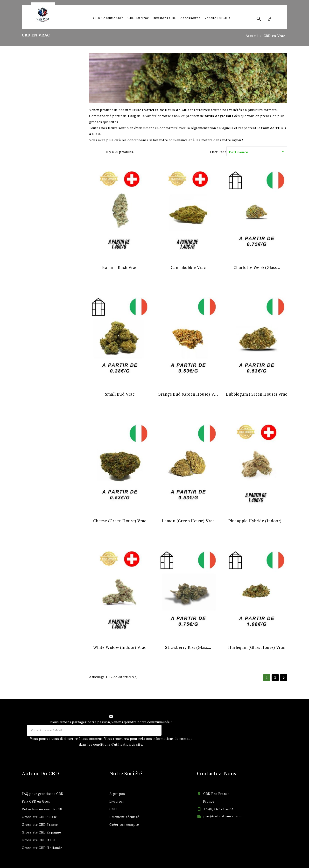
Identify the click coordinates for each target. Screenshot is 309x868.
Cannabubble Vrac (188, 267)
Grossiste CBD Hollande (42, 848)
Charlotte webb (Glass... (257, 267)
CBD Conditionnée (108, 18)
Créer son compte (124, 824)
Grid (92, 152)
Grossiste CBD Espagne (41, 832)
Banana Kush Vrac (120, 267)
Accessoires (190, 18)
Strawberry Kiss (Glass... (188, 647)
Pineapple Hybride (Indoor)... (257, 521)
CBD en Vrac (138, 18)
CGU (113, 809)
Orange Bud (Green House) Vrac (189, 394)
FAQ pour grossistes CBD (43, 794)
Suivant (284, 678)
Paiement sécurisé (124, 817)
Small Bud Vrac (120, 394)
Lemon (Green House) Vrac (188, 521)
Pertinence (257, 152)
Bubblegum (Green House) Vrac (256, 394)
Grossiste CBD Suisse (39, 817)
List (99, 152)
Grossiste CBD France (40, 824)
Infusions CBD (165, 18)
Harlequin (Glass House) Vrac (256, 647)
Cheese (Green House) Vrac (120, 521)
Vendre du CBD (217, 18)
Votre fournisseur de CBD (43, 809)
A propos (117, 794)
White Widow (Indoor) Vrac (120, 647)
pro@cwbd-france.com (222, 816)
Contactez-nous (217, 773)
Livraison (117, 801)
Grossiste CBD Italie (39, 840)
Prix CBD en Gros (36, 801)
